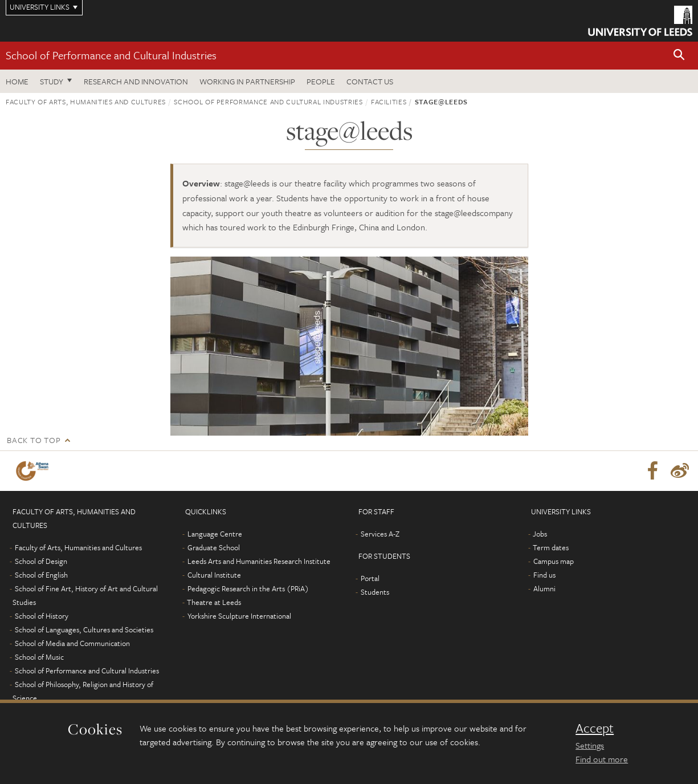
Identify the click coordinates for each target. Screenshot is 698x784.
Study (52, 81)
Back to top (34, 440)
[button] (679, 56)
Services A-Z (380, 534)
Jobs (540, 534)
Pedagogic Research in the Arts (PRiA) (248, 588)
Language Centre (215, 534)
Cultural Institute (214, 575)
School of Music (39, 657)
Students (375, 592)
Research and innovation (136, 81)
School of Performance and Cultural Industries (111, 55)
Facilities (389, 101)
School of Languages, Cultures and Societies (84, 629)
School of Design (41, 561)
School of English (41, 575)
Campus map (554, 561)
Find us (544, 575)
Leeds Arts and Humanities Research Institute (259, 561)
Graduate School (214, 547)
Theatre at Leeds (214, 602)
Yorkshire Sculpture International (239, 616)
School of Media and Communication (72, 643)
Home (17, 81)
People (321, 81)
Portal (370, 578)
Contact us (370, 81)
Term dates (551, 547)
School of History (42, 616)
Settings (590, 745)
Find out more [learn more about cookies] (602, 759)
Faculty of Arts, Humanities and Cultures (86, 101)
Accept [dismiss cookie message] (595, 728)
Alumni (544, 588)
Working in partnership (247, 81)
